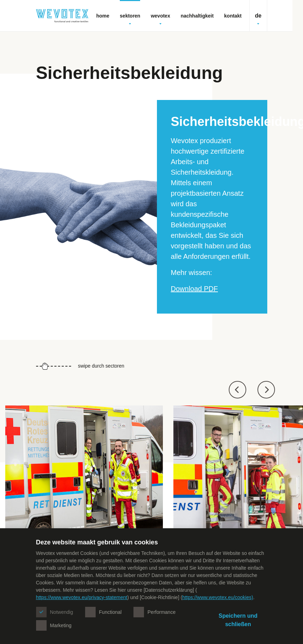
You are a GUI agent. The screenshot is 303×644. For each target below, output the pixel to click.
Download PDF (195, 289)
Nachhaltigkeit (197, 16)
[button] (237, 390)
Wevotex (160, 19)
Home (103, 16)
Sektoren (130, 19)
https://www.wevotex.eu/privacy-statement (82, 597)
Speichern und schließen (238, 620)
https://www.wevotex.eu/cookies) (218, 597)
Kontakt (233, 16)
